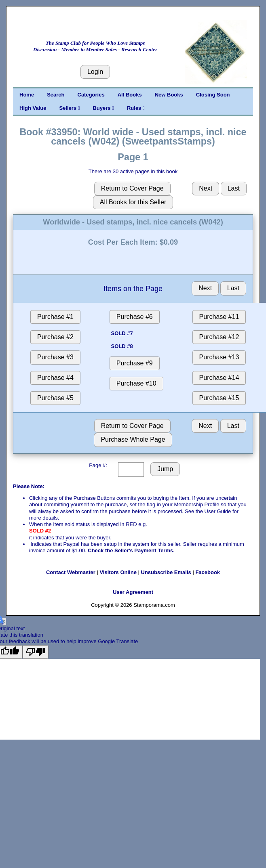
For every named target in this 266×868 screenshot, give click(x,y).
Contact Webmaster (71, 572)
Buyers (103, 108)
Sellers (69, 108)
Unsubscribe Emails (166, 572)
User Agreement (133, 592)
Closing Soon (213, 95)
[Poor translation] (36, 652)
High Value (33, 108)
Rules (136, 108)
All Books (130, 95)
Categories (91, 95)
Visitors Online (118, 572)
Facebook (208, 572)
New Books (169, 95)
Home (27, 95)
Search (56, 95)
